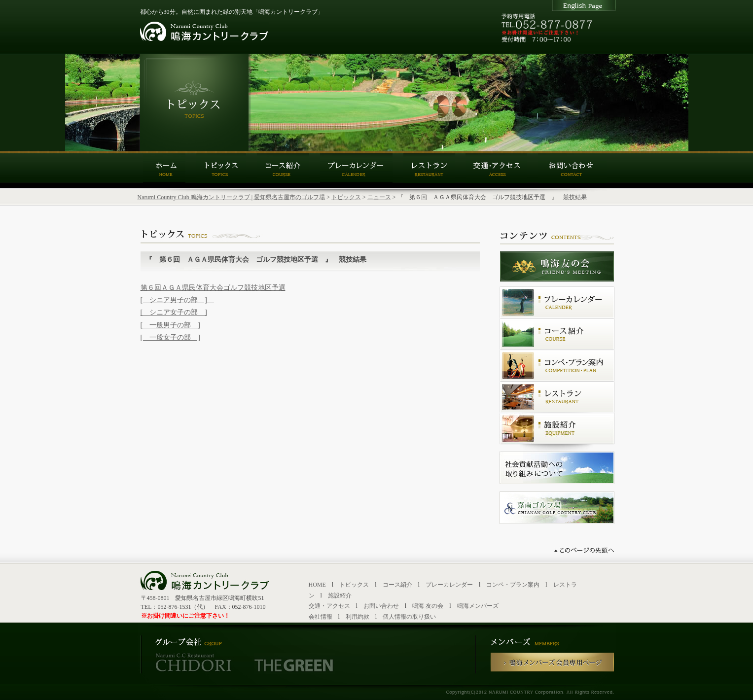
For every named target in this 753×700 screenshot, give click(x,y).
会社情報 (321, 617)
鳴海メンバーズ (478, 606)
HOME (317, 585)
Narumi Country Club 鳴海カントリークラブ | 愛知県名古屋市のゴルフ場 (232, 197)
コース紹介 (397, 585)
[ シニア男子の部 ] (177, 300)
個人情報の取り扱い (409, 617)
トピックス (346, 197)
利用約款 (358, 617)
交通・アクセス (329, 606)
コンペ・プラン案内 (513, 585)
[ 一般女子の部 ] (170, 337)
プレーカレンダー (449, 585)
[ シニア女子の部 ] (174, 312)
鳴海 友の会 (428, 606)
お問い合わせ (381, 606)
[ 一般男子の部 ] (170, 325)
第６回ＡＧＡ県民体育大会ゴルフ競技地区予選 (213, 288)
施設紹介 (340, 595)
